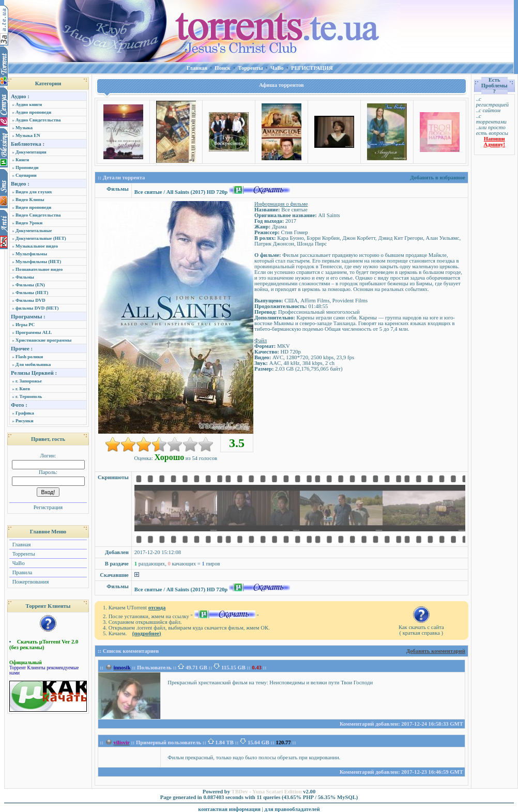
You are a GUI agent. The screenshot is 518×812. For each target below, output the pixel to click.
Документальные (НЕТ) (41, 238)
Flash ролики (29, 357)
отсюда (157, 608)
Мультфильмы (31, 254)
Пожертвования (30, 582)
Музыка (24, 128)
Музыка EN (28, 135)
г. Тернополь (29, 396)
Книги (22, 160)
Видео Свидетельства (38, 215)
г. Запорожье (29, 381)
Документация (31, 152)
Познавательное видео (39, 269)
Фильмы (25, 277)
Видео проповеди (33, 207)
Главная (21, 545)
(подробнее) (147, 633)
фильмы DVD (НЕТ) (37, 308)
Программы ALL (34, 332)
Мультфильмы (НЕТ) (38, 262)
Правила (21, 572)
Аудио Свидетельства (38, 120)
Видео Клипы (30, 200)
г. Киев (23, 389)
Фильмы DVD (31, 300)
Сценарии (26, 175)
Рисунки (25, 421)
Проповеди (27, 167)
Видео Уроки (29, 223)
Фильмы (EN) (30, 285)
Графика (25, 413)
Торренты (23, 554)
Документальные (34, 231)
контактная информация (229, 809)
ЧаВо (18, 563)
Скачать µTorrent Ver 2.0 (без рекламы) (44, 645)
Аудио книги (29, 104)
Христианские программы (43, 340)
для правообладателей (292, 809)
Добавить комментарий (436, 651)
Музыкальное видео (37, 246)
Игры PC (25, 325)
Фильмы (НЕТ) (32, 293)
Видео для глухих (34, 192)
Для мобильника (33, 364)
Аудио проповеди (33, 112)
